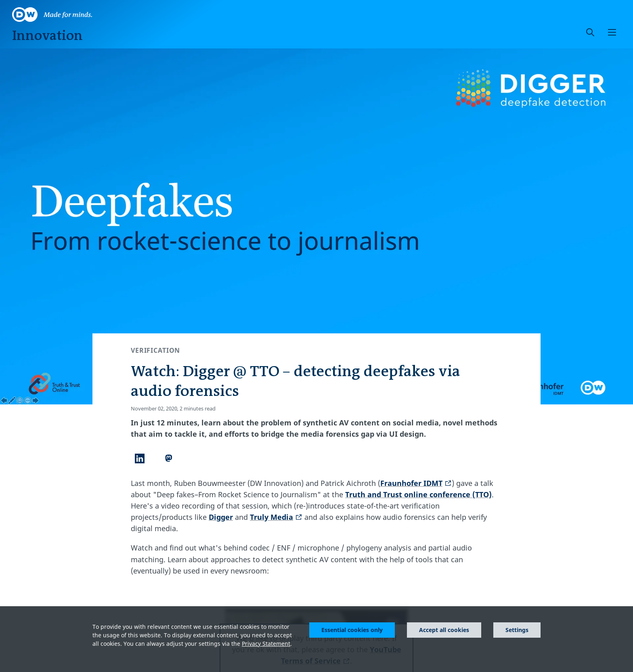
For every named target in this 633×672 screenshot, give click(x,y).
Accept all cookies (444, 630)
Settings (517, 630)
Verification (155, 350)
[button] (612, 32)
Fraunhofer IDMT (416, 483)
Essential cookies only (352, 630)
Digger (221, 517)
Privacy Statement (266, 644)
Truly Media (276, 517)
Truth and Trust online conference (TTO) (418, 494)
